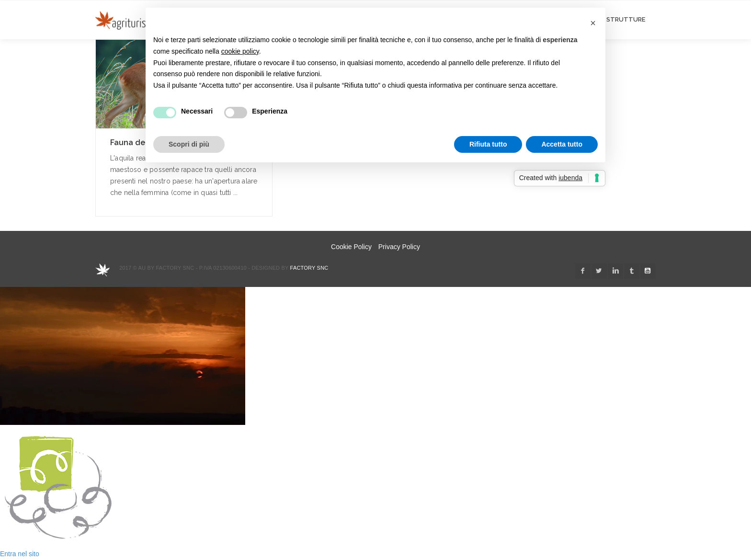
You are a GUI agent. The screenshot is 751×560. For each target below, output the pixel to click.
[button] (593, 23)
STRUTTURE (626, 19)
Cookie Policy (351, 247)
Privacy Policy (399, 247)
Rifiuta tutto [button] (488, 144)
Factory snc (309, 268)
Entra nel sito (20, 554)
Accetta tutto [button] (562, 144)
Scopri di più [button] (189, 144)
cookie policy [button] (240, 51)
